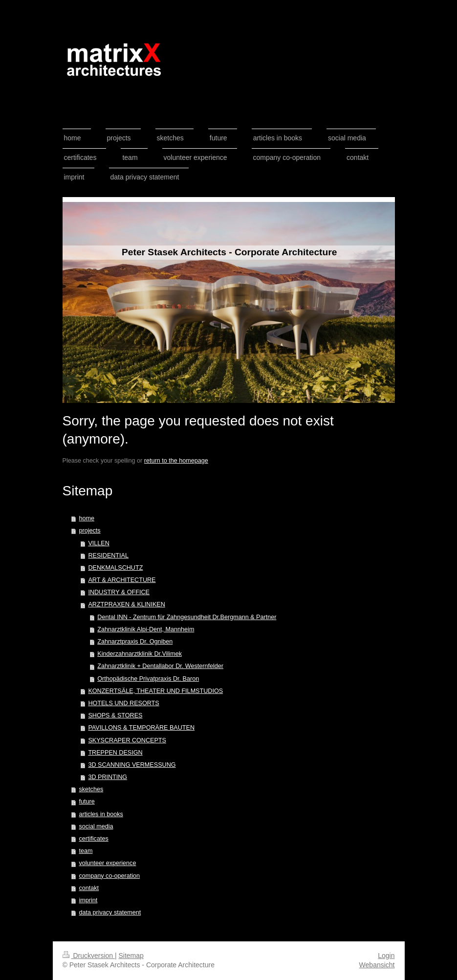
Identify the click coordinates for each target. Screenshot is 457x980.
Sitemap (131, 956)
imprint (88, 900)
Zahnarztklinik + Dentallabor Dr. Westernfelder (160, 666)
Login (386, 956)
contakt (89, 888)
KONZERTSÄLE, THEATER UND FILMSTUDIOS (155, 691)
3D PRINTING (108, 777)
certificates (94, 839)
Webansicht (377, 965)
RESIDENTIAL (108, 556)
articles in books (101, 814)
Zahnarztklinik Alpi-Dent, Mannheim (146, 629)
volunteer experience (108, 863)
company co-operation (110, 876)
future (87, 802)
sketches (91, 789)
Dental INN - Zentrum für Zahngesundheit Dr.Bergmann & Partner (187, 617)
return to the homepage (176, 461)
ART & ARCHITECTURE (122, 580)
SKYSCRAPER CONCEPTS (127, 740)
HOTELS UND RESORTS (123, 703)
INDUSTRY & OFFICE (119, 592)
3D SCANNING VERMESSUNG (132, 765)
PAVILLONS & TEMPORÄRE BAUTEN (141, 728)
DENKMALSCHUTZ (115, 568)
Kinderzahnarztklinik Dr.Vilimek (140, 654)
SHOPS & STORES (115, 715)
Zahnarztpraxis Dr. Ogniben (135, 642)
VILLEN (98, 543)
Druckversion (89, 956)
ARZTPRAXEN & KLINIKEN (126, 604)
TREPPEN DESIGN (115, 753)
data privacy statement (110, 913)
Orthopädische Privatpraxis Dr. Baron (148, 679)
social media (96, 826)
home (87, 518)
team (86, 851)
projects (90, 531)
